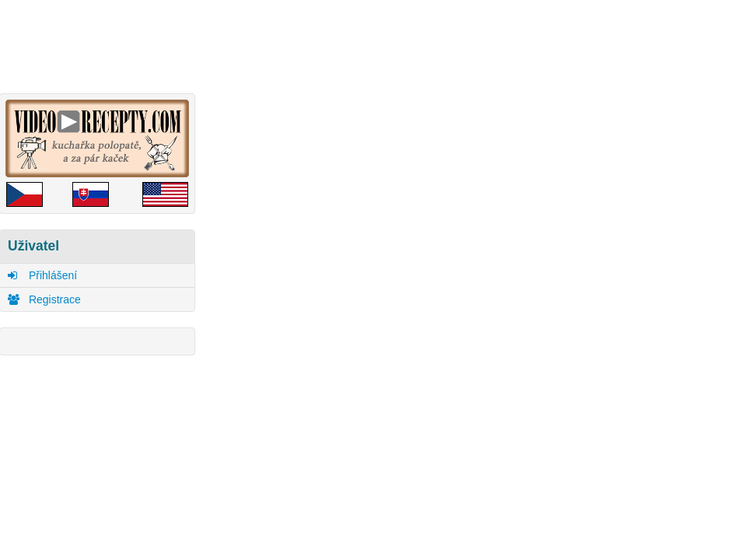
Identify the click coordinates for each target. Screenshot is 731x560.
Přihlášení (42, 275)
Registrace (44, 299)
